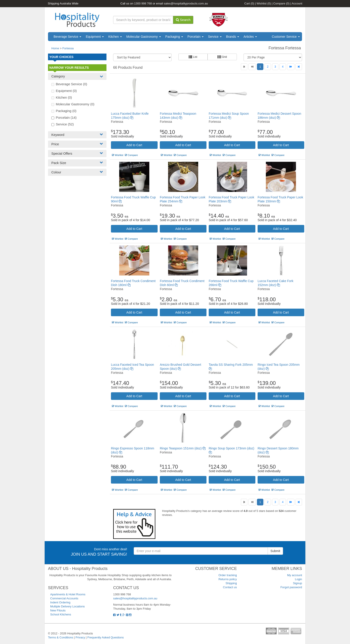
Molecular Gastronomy (144, 37)
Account (297, 3)
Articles (250, 37)
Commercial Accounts (64, 598)
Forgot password (291, 587)
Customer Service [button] (286, 37)
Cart (249, 3)
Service (215, 37)
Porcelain (196, 37)
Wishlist (264, 3)
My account (295, 575)
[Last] (299, 67)
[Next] (291, 67)
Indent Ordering (60, 602)
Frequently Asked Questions (106, 637)
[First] (244, 67)
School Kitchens (61, 614)
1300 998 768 (143, 3)
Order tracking (228, 575)
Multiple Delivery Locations (68, 606)
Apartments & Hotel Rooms (68, 594)
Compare (281, 3)
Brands (233, 37)
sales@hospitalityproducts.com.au (186, 3)
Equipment (95, 37)
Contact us (230, 587)
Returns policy (228, 579)
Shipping (231, 583)
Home (55, 48)
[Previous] (252, 67)
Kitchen (115, 37)
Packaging (174, 37)
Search (183, 20)
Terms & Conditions (61, 637)
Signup (298, 583)
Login (298, 579)
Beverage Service (67, 37)
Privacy (80, 637)
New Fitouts (58, 610)
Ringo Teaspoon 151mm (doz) (183, 448)
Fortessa (68, 48)
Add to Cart (134, 145)
